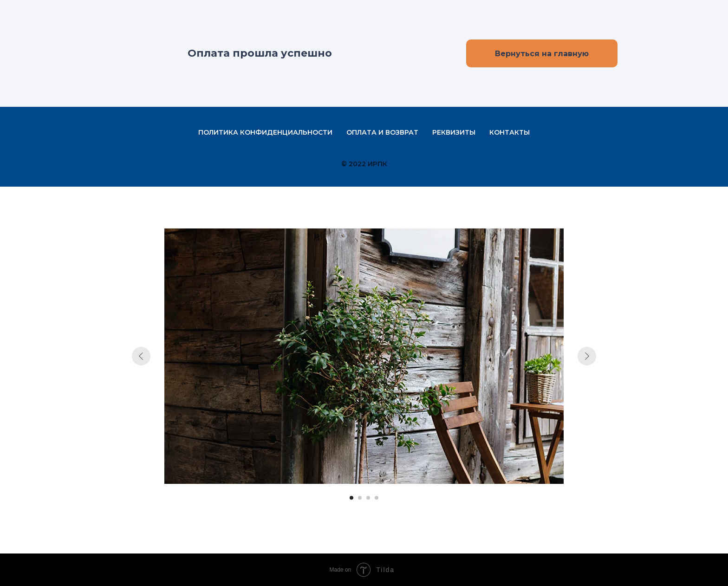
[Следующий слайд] (587, 356)
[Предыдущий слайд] (141, 356)
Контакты (510, 132)
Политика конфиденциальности (265, 132)
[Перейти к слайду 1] (351, 498)
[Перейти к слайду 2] (360, 498)
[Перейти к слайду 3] (368, 498)
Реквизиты (454, 132)
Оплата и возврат (382, 132)
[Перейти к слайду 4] (377, 498)
